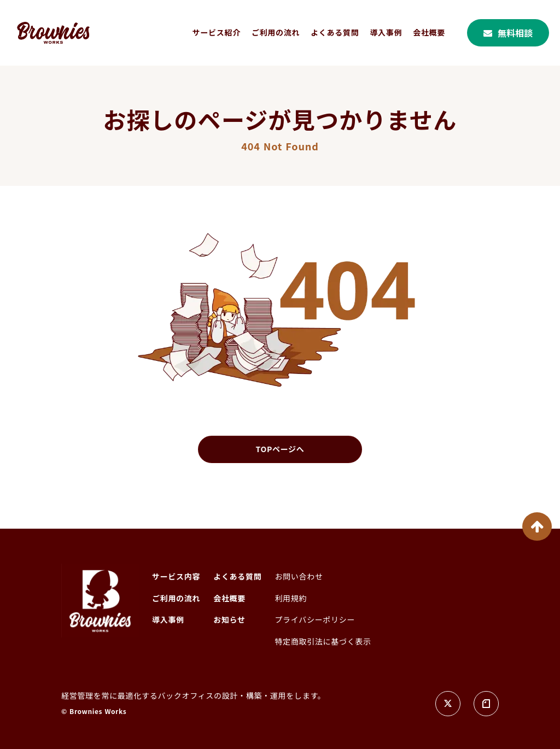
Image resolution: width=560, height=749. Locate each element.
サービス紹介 (217, 33)
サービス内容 (176, 577)
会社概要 (429, 33)
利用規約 (291, 598)
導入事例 (386, 33)
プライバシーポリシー (315, 620)
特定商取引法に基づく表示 (323, 642)
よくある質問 (335, 33)
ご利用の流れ (276, 33)
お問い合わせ (299, 577)
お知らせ (229, 620)
